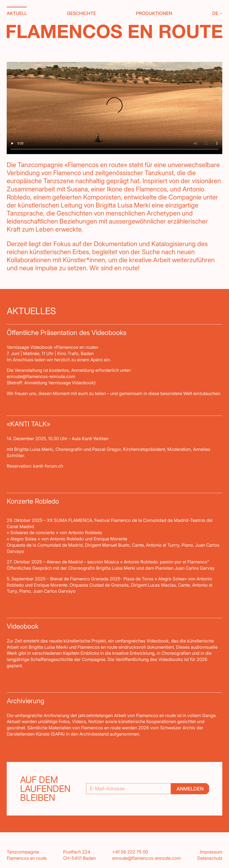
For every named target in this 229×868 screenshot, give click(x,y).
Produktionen (154, 13)
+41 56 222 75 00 (130, 852)
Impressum (211, 852)
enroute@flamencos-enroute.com (146, 858)
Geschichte (81, 13)
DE (215, 13)
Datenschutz (210, 858)
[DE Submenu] (220, 13)
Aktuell (17, 13)
